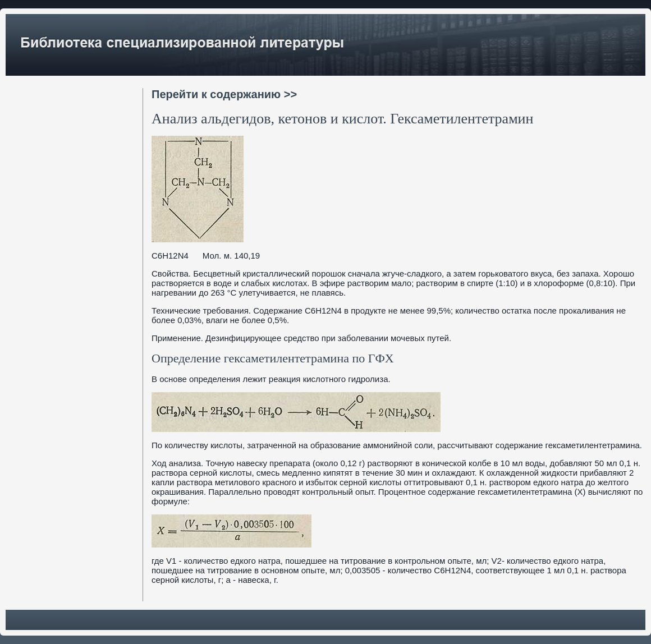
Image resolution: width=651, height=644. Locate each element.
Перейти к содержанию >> (224, 94)
